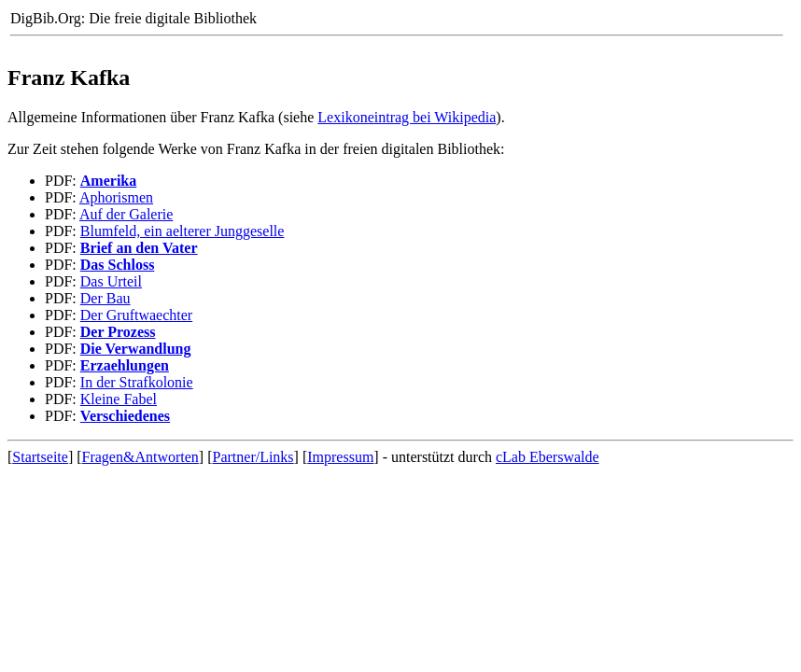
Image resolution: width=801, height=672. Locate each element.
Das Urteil (111, 281)
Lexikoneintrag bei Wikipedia (407, 117)
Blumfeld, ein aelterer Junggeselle (183, 231)
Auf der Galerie (126, 214)
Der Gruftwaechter (136, 315)
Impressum (340, 457)
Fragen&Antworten (141, 457)
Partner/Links (253, 457)
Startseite (40, 457)
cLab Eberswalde (548, 457)
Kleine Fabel (119, 399)
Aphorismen (116, 197)
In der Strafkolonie (137, 382)
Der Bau (105, 298)
